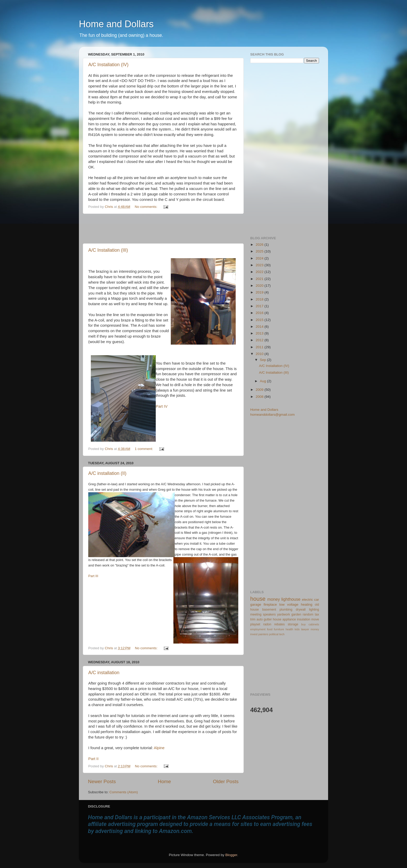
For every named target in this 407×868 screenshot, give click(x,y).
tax (317, 614)
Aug (263, 381)
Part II (93, 759)
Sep (263, 360)
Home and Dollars (116, 24)
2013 (260, 333)
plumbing (286, 610)
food (270, 629)
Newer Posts (102, 781)
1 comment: (144, 449)
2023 (260, 265)
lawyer (305, 629)
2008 (260, 397)
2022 (260, 272)
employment (258, 629)
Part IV (162, 406)
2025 (260, 251)
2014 (260, 327)
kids (297, 629)
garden (296, 614)
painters (263, 634)
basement (269, 610)
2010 (260, 354)
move (315, 619)
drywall (301, 610)
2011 (260, 347)
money (274, 599)
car (317, 600)
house (258, 599)
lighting (314, 610)
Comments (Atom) (124, 792)
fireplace (270, 604)
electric (307, 600)
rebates (279, 624)
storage (293, 624)
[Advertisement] (163, 229)
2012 (260, 340)
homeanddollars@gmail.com (272, 415)
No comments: (147, 207)
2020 (260, 286)
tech (282, 634)
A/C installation (104, 673)
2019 (260, 292)
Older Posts (226, 781)
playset (255, 624)
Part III (93, 576)
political (274, 634)
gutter (268, 619)
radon (267, 624)
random (308, 614)
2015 (260, 320)
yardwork (284, 614)
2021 (260, 279)
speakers (269, 614)
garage (256, 604)
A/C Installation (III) (108, 250)
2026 (260, 245)
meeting (256, 614)
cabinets (314, 624)
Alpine (159, 748)
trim (253, 619)
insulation (304, 619)
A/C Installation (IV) (108, 65)
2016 (260, 313)
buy (303, 624)
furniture (279, 629)
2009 (260, 390)
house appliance (284, 619)
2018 (260, 299)
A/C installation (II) (107, 473)
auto (260, 619)
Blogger (231, 855)
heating (307, 604)
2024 (260, 258)
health (289, 629)
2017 (260, 306)
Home (164, 781)
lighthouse (291, 599)
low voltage (289, 604)
